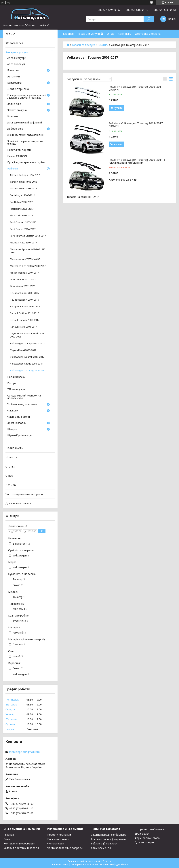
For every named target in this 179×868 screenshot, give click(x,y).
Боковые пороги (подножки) (109, 839)
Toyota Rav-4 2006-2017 (23, 350)
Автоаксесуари (17, 58)
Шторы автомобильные (150, 829)
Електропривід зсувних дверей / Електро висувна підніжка (27, 97)
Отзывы (11, 485)
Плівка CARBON (17, 156)
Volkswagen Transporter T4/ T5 (28, 343)
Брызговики (142, 834)
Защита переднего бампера (109, 835)
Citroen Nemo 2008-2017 (23, 189)
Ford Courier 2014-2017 (23, 229)
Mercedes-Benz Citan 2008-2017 (28, 266)
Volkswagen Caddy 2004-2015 (26, 364)
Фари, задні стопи (19, 417)
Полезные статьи (58, 839)
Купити (118, 108)
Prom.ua (107, 861)
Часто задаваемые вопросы (24, 494)
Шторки (12, 429)
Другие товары (144, 842)
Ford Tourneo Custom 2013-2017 (28, 236)
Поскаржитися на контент (84, 864)
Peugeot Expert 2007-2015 (24, 300)
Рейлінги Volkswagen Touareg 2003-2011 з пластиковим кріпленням (137, 160)
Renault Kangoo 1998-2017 (25, 320)
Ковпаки (13, 117)
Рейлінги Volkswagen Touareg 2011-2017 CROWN (136, 124)
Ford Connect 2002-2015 (23, 222)
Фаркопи (13, 411)
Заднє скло (14, 104)
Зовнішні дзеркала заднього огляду (25, 143)
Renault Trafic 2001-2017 (23, 327)
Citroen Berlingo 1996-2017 (25, 175)
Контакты (125, 34)
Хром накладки (17, 423)
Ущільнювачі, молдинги (22, 405)
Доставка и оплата (148, 34)
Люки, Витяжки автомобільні (25, 135)
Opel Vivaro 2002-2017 (22, 286)
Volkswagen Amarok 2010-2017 (27, 357)
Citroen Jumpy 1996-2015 (24, 182)
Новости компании (59, 835)
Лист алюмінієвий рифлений (25, 123)
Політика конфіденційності (114, 864)
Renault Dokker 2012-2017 (24, 313)
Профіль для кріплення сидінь (26, 163)
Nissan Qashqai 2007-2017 (24, 273)
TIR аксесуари (16, 390)
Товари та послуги (83, 45)
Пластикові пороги (19, 150)
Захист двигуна (17, 110)
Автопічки (14, 77)
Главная (68, 34)
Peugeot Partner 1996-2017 (25, 307)
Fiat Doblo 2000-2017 (21, 202)
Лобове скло (15, 129)
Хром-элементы (101, 848)
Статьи (10, 466)
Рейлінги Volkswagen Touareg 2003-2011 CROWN (136, 87)
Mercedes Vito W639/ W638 (25, 259)
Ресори (12, 383)
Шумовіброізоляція (19, 436)
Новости (11, 457)
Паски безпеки (16, 377)
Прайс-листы (14, 448)
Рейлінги (103, 45)
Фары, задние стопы (147, 838)
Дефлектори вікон (19, 89)
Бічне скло (14, 70)
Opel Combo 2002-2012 (23, 280)
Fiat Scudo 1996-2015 (21, 216)
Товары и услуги (88, 34)
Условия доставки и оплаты (21, 848)
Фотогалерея (14, 43)
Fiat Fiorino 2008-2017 (22, 209)
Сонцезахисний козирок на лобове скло (24, 397)
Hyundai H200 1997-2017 (23, 243)
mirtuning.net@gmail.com (24, 752)
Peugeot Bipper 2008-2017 (25, 293)
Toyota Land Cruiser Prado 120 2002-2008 (27, 335)
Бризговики (14, 83)
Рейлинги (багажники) (105, 843)
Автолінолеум (16, 64)
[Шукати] (149, 19)
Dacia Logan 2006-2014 (22, 195)
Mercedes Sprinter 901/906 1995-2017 (28, 251)
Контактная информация (19, 843)
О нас (111, 34)
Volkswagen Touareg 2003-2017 (28, 370)
